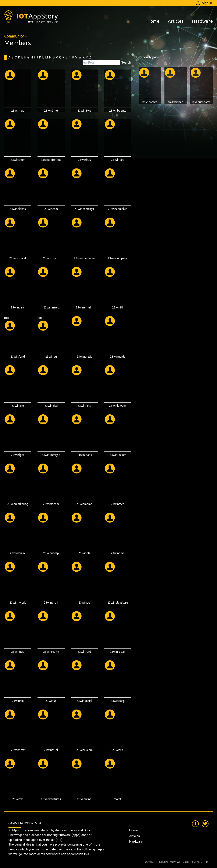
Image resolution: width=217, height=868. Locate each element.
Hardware (202, 21)
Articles (176, 21)
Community (14, 36)
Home (153, 21)
